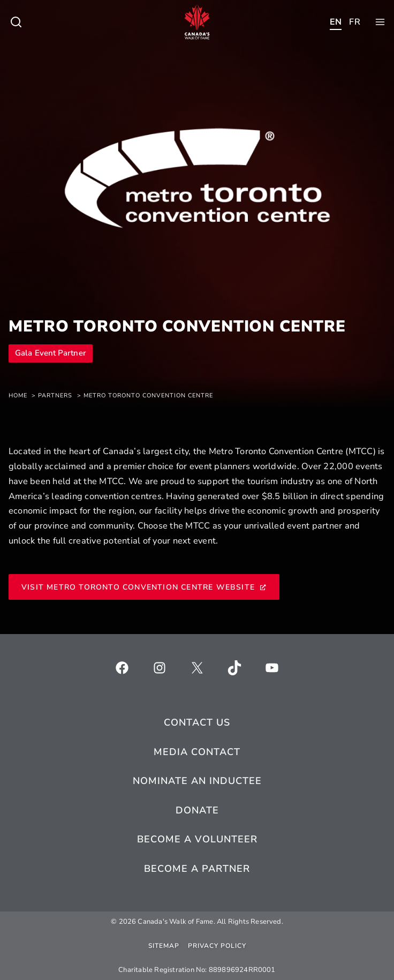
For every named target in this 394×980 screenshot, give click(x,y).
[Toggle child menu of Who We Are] (16, 22)
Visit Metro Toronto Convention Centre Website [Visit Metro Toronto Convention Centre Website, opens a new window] (144, 587)
